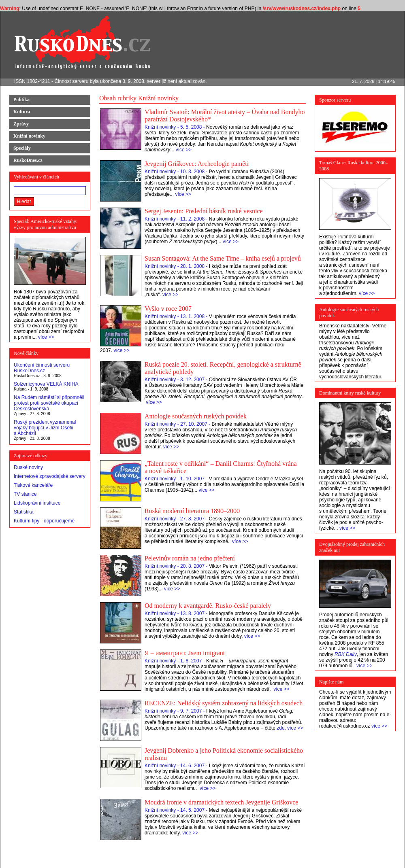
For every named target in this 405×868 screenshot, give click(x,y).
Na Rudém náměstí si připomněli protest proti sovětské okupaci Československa (49, 403)
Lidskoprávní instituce (37, 503)
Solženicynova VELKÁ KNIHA (46, 384)
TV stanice (25, 494)
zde (280, 728)
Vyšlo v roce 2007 (168, 309)
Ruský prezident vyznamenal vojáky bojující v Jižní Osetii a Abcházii (45, 428)
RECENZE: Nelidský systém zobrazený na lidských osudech (224, 703)
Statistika (24, 512)
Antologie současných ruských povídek (196, 416)
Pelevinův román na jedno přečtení (190, 558)
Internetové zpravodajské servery (50, 476)
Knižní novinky (29, 136)
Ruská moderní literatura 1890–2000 (192, 511)
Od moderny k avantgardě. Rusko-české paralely (208, 606)
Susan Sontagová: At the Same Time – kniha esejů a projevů (223, 258)
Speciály (22, 148)
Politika (21, 100)
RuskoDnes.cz (28, 160)
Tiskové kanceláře (33, 485)
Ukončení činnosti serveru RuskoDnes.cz (42, 368)
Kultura (22, 112)
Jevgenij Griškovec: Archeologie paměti (197, 164)
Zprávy (21, 124)
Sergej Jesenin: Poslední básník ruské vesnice (204, 211)
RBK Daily (346, 654)
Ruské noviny (28, 467)
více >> (46, 337)
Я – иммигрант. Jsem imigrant (185, 653)
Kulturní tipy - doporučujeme (44, 521)
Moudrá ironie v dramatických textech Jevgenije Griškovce (221, 802)
